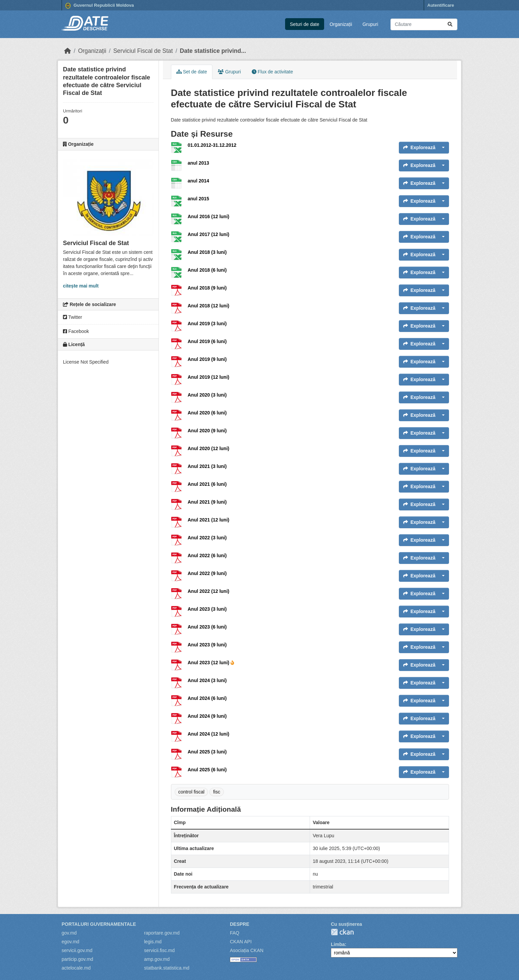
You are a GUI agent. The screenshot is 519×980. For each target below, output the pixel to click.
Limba (338, 944)
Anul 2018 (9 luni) (207, 288)
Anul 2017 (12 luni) (209, 234)
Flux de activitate (272, 72)
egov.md (71, 942)
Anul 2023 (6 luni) (207, 627)
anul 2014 (199, 181)
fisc (217, 792)
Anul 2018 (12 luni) (209, 306)
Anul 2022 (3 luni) (207, 538)
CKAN (342, 932)
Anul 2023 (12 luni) (211, 663)
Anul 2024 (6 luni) (207, 698)
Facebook (76, 331)
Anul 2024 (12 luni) (209, 734)
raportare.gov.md (162, 933)
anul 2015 (199, 199)
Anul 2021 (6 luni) (207, 484)
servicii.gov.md (77, 950)
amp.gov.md (157, 959)
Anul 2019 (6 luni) (207, 341)
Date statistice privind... (213, 51)
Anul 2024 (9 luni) (207, 716)
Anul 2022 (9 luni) (207, 573)
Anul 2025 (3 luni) (207, 752)
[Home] (68, 51)
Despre (240, 924)
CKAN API (241, 942)
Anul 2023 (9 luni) (207, 645)
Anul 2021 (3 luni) (207, 466)
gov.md (69, 933)
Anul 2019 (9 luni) (207, 359)
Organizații (341, 24)
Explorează (419, 147)
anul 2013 (199, 163)
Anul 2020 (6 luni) (207, 413)
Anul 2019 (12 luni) (209, 377)
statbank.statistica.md (167, 968)
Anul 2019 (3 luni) (207, 324)
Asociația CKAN (247, 950)
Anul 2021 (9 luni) (207, 502)
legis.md (153, 942)
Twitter (73, 317)
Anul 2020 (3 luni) (207, 395)
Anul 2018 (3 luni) (207, 252)
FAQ (235, 933)
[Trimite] (450, 24)
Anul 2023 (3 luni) (207, 609)
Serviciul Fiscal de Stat (143, 51)
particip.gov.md (77, 959)
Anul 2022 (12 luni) (209, 591)
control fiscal (192, 792)
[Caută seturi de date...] (424, 24)
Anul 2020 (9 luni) (207, 431)
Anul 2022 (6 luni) (207, 555)
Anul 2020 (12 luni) (209, 448)
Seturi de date (304, 24)
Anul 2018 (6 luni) (207, 270)
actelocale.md (76, 968)
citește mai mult (81, 286)
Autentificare (441, 5)
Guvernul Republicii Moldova (100, 6)
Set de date (192, 72)
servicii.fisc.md (159, 950)
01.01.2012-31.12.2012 (212, 145)
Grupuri (370, 24)
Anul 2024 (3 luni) (207, 680)
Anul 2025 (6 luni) (207, 770)
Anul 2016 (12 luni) (209, 216)
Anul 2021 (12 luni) (209, 520)
